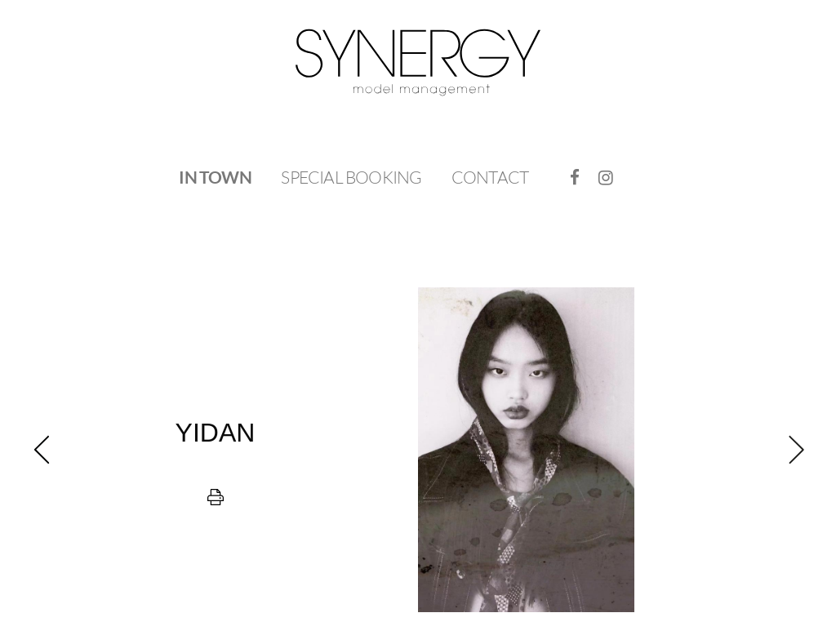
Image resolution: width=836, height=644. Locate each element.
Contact (490, 177)
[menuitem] (215, 178)
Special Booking (351, 177)
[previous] (215, 449)
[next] (621, 449)
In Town (215, 177)
